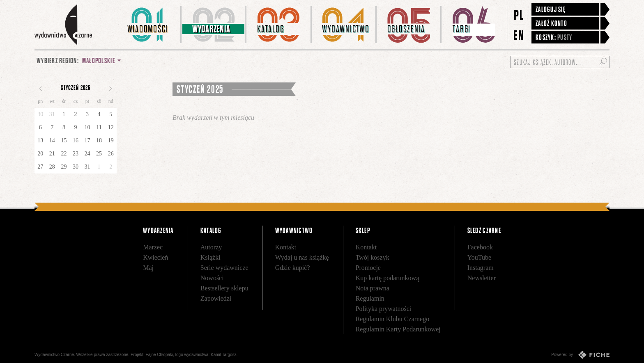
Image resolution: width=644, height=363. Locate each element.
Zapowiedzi (216, 298)
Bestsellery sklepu (224, 288)
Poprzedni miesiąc (41, 89)
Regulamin (370, 298)
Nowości (212, 278)
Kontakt (286, 247)
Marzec (153, 247)
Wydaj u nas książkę (302, 257)
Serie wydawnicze (224, 268)
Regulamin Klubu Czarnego (393, 319)
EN (519, 35)
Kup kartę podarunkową (388, 278)
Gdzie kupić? (293, 268)
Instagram (481, 268)
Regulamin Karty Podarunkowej (398, 329)
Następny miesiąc (110, 89)
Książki (210, 257)
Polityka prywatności (384, 309)
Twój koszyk (373, 257)
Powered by (580, 355)
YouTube (479, 257)
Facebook (480, 247)
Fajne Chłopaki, (160, 355)
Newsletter (482, 278)
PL (519, 15)
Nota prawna (373, 288)
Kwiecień (155, 257)
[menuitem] (149, 25)
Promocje (368, 268)
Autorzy (211, 247)
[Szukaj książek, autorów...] (560, 62)
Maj (148, 268)
